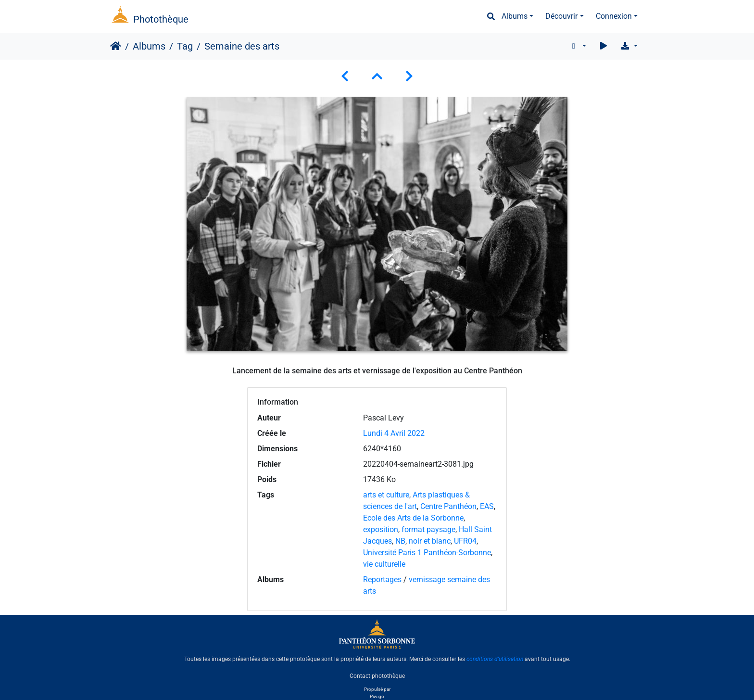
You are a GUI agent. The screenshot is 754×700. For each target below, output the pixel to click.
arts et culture (386, 495)
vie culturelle (384, 564)
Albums (515, 16)
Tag (185, 46)
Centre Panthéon (448, 506)
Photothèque (161, 19)
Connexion (614, 16)
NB (400, 541)
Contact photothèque (377, 675)
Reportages (382, 579)
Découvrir (561, 16)
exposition (381, 529)
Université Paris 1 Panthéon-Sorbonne (427, 553)
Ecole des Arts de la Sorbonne (413, 518)
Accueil (116, 46)
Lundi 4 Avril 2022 (394, 433)
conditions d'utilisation (495, 659)
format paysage (428, 529)
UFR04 (465, 541)
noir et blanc (430, 541)
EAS (487, 506)
